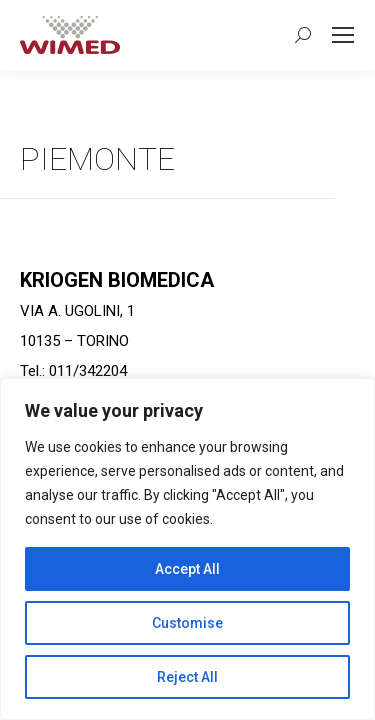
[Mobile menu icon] (343, 35)
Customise (187, 623)
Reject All (187, 677)
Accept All (187, 569)
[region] (187, 549)
